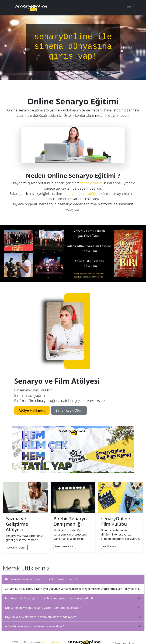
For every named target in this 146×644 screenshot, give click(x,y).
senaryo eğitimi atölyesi (81, 194)
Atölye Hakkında (32, 410)
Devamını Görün (17, 548)
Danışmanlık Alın (65, 546)
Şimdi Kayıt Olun (69, 410)
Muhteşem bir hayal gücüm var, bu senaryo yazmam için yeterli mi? (49, 598)
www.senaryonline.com (50, 642)
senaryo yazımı (91, 183)
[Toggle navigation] (129, 8)
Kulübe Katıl (110, 546)
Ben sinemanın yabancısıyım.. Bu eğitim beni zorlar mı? (41, 579)
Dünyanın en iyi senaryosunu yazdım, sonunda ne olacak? (43, 608)
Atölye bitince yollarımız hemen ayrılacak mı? (34, 626)
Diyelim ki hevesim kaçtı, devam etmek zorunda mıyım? (41, 617)
